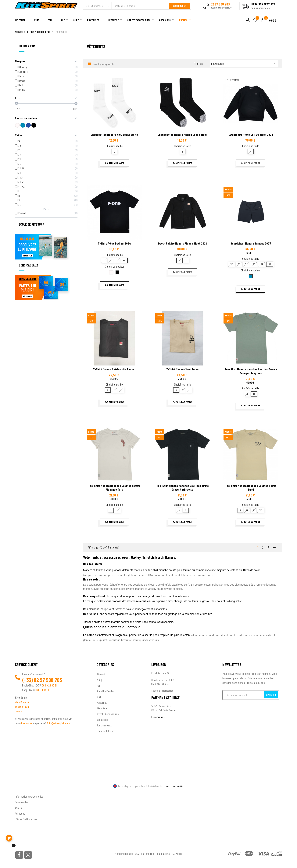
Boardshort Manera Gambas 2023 (251, 243)
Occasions (102, 720)
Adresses (20, 813)
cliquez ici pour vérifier (173, 786)
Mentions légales (124, 854)
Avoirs (18, 808)
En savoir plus (158, 717)
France (19, 711)
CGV (137, 854)
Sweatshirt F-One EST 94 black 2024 (251, 134)
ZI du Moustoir (22, 702)
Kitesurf (101, 674)
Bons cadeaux (104, 725)
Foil (98, 685)
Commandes (22, 802)
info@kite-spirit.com (59, 723)
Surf (99, 697)
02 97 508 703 (48, 680)
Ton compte (22, 790)
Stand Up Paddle (105, 691)
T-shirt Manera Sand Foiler (183, 369)
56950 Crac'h (22, 706)
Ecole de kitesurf (106, 731)
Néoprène (102, 708)
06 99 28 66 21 (49, 685)
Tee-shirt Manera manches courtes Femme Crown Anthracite (183, 487)
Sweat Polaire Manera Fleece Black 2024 (182, 243)
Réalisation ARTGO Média (169, 854)
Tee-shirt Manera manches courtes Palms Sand (251, 487)
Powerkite (102, 702)
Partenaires (147, 854)
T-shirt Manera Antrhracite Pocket (114, 369)
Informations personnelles (29, 796)
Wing (99, 680)
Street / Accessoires (108, 714)
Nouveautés (244, 63)
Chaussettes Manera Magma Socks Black (182, 134)
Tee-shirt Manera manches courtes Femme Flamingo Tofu (114, 487)
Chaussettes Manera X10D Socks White (114, 134)
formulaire (27, 723)
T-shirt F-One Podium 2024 (114, 243)
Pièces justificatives (26, 819)
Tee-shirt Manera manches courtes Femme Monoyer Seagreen (251, 371)
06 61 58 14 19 (42, 690)
